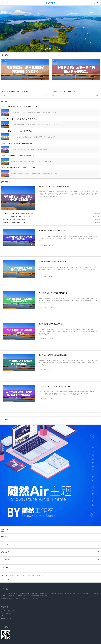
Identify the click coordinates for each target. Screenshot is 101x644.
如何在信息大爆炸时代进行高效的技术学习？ (53, 262)
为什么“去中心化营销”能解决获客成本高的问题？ (16, 217)
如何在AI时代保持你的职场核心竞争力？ (19, 143)
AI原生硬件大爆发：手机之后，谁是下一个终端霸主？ (56, 386)
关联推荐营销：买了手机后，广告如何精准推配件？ (55, 187)
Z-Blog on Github (7, 580)
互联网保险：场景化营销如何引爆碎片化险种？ (15, 91)
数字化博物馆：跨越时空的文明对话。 (51, 324)
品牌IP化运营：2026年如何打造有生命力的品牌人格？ (18, 214)
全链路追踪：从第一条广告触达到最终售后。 (65, 91)
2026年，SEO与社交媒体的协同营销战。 (20, 131)
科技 (3, 107)
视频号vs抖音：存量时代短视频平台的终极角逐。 (22, 119)
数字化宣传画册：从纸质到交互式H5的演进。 (54, 293)
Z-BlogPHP (17, 598)
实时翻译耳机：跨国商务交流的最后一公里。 (15, 223)
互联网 (4, 61)
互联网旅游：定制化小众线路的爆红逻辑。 (53, 231)
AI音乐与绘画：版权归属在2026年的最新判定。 (22, 156)
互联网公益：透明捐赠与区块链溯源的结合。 (53, 355)
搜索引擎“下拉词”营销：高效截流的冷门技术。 (21, 168)
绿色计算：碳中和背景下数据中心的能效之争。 (16, 220)
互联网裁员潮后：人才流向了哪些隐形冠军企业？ (21, 107)
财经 (54, 61)
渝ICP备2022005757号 (32, 598)
